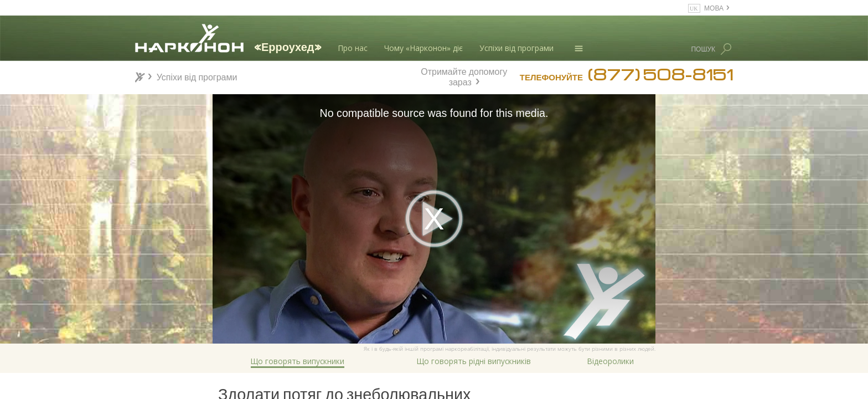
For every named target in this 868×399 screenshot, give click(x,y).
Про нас (353, 48)
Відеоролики (611, 361)
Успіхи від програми (516, 48)
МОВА (714, 7)
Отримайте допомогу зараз (464, 75)
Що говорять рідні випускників (474, 361)
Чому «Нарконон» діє (423, 48)
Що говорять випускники (298, 361)
